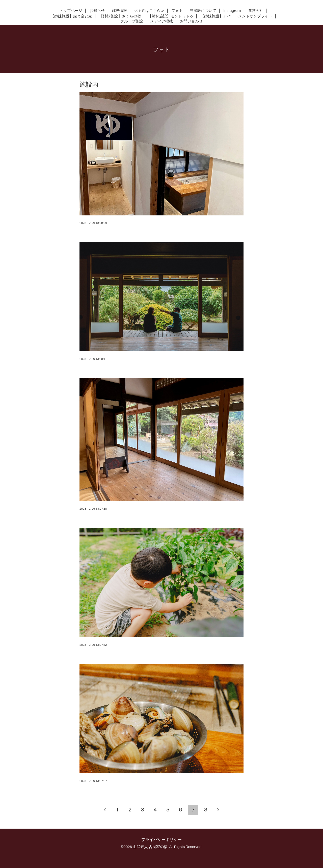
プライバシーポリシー (161, 840)
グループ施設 (132, 21)
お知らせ (97, 11)
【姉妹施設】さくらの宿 (120, 16)
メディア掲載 (161, 21)
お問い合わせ (191, 21)
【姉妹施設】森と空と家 (71, 16)
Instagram (232, 11)
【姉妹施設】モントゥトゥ (171, 16)
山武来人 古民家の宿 (150, 847)
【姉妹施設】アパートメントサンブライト (236, 16)
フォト (177, 11)
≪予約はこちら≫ (149, 11)
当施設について (203, 11)
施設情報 (119, 11)
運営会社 (256, 11)
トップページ (71, 11)
